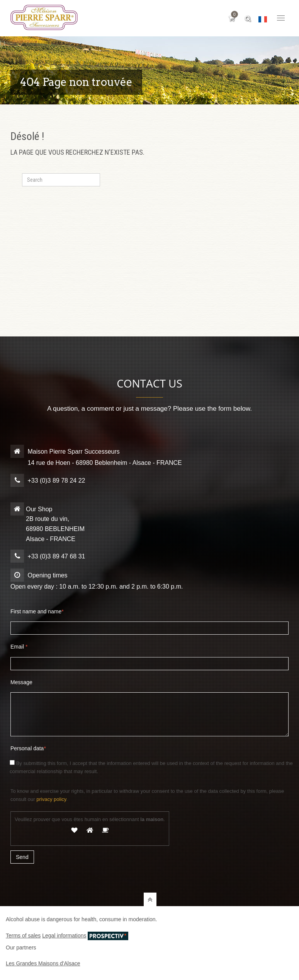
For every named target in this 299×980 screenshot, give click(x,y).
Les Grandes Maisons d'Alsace (43, 963)
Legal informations (64, 936)
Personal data (28, 748)
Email (19, 647)
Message (21, 682)
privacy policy (51, 799)
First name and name (37, 611)
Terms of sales (23, 936)
